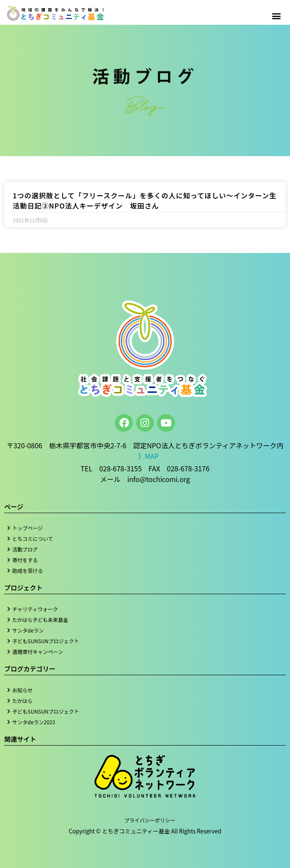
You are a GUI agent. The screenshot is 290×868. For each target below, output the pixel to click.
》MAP (148, 456)
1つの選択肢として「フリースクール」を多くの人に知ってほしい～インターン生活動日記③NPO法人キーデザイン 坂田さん (145, 200)
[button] (277, 16)
